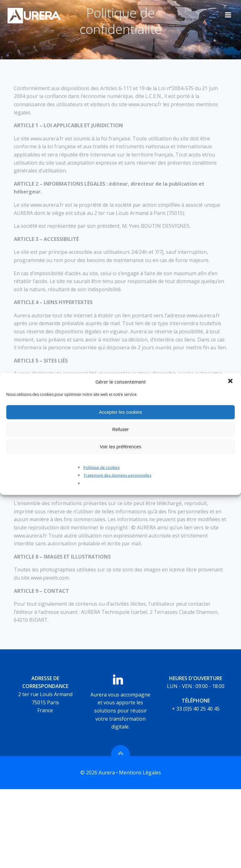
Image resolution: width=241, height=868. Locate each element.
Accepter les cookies (120, 412)
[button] (231, 381)
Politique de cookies (102, 467)
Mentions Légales (140, 773)
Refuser (121, 429)
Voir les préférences (121, 447)
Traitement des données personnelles (117, 475)
